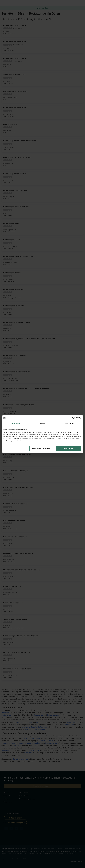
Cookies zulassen (69, 449)
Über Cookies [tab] (69, 423)
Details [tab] (43, 423)
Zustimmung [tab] (16, 423)
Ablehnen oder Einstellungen (42, 449)
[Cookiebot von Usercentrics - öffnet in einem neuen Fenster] (74, 418)
